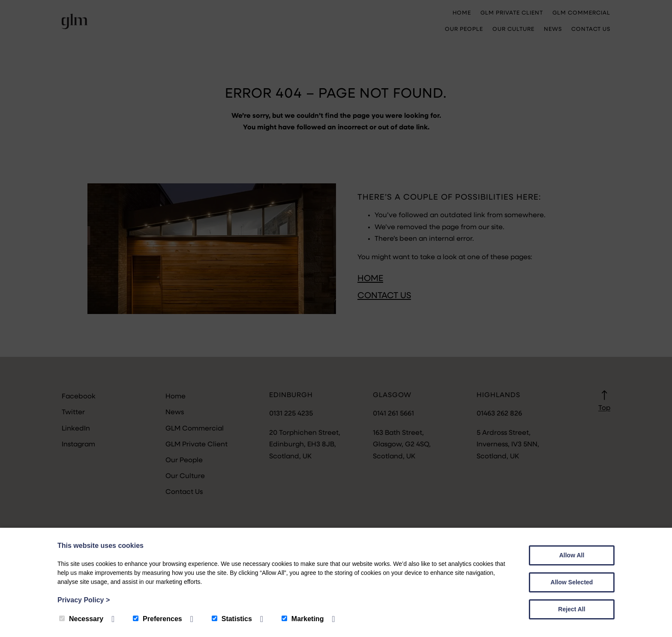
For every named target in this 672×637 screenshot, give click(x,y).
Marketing (303, 619)
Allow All (572, 555)
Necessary (81, 619)
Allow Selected (572, 582)
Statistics (232, 619)
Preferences (157, 619)
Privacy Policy (84, 600)
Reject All (571, 609)
